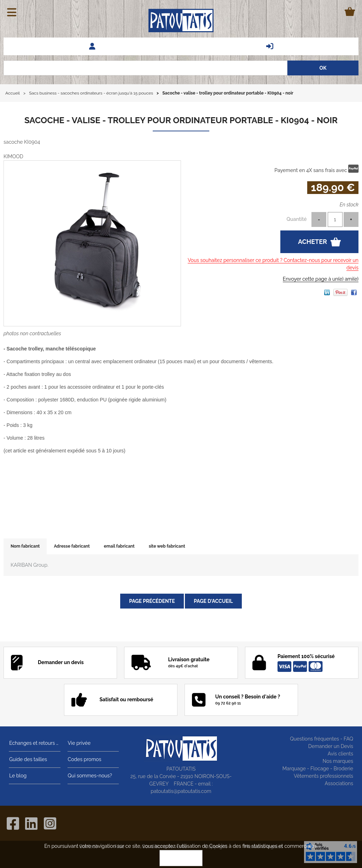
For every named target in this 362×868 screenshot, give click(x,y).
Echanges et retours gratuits (35, 743)
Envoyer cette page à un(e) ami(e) (321, 279)
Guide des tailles (28, 759)
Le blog (17, 776)
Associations (339, 783)
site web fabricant (167, 546)
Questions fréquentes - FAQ (322, 739)
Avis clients (340, 754)
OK (181, 858)
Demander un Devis (331, 746)
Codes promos (84, 759)
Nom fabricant (25, 546)
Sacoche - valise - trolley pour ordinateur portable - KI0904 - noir (181, 120)
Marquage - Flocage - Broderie (318, 769)
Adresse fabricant (72, 546)
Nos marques (338, 761)
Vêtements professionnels (323, 776)
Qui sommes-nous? (90, 776)
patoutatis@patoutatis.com (181, 791)
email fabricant (119, 546)
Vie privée (79, 743)
